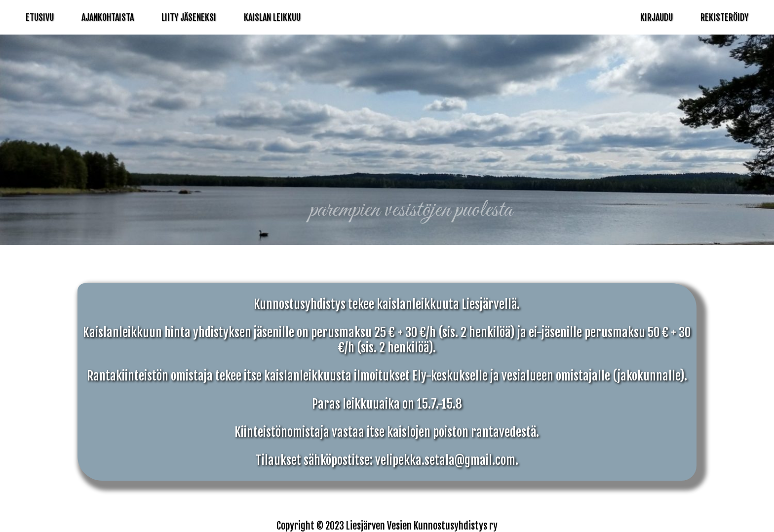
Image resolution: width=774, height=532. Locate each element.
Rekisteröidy (724, 17)
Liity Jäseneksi (189, 17)
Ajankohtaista (108, 17)
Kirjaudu (657, 17)
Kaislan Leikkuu (272, 17)
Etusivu (40, 17)
